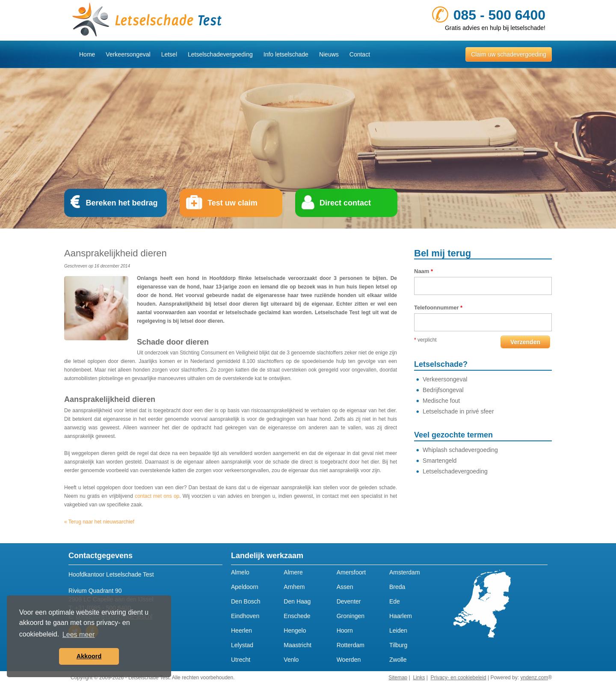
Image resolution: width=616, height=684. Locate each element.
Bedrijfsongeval (443, 390)
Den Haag (297, 601)
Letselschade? (441, 364)
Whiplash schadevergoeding (460, 450)
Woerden (349, 660)
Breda (397, 587)
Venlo (291, 660)
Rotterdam (351, 645)
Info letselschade (286, 54)
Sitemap (398, 678)
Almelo (240, 572)
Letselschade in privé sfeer (458, 411)
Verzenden (525, 342)
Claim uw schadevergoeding (509, 54)
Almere (293, 572)
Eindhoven (245, 616)
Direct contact (345, 203)
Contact (360, 54)
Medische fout (441, 401)
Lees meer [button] (79, 635)
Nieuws (329, 54)
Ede (395, 601)
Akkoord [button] (89, 656)
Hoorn (345, 630)
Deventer (349, 601)
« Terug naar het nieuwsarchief (99, 522)
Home (87, 54)
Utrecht (241, 660)
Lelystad (242, 645)
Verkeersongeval (128, 54)
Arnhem (294, 587)
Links (419, 678)
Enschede (297, 616)
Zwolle (398, 660)
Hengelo (295, 630)
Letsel (169, 54)
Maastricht (298, 645)
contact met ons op (157, 496)
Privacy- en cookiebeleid (459, 678)
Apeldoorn (245, 587)
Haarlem (401, 616)
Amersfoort (351, 572)
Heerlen (241, 630)
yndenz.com (534, 678)
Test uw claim (232, 203)
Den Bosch (246, 601)
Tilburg (398, 645)
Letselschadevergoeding (220, 54)
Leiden (398, 630)
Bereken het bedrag (121, 203)
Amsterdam (405, 572)
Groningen (351, 616)
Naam (423, 271)
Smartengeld (440, 461)
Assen (345, 587)
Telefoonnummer (438, 308)
